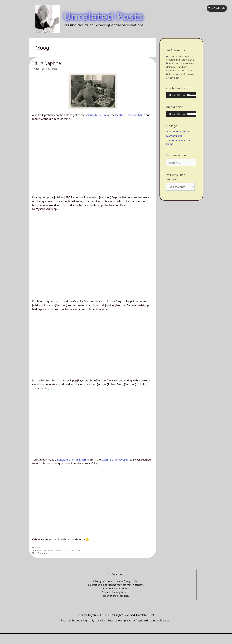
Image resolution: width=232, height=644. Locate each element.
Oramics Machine (68, 550)
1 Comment (42, 553)
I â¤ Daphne (47, 63)
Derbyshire (51, 550)
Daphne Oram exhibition (130, 115)
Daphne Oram (41, 550)
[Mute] (189, 95)
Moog (59, 550)
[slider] (179, 95)
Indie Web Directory (178, 131)
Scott (78, 550)
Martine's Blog (174, 136)
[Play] (170, 95)
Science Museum (96, 115)
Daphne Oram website (115, 460)
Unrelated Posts (103, 16)
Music (39, 547)
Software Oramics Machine (73, 460)
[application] (181, 95)
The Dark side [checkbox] (217, 8)
